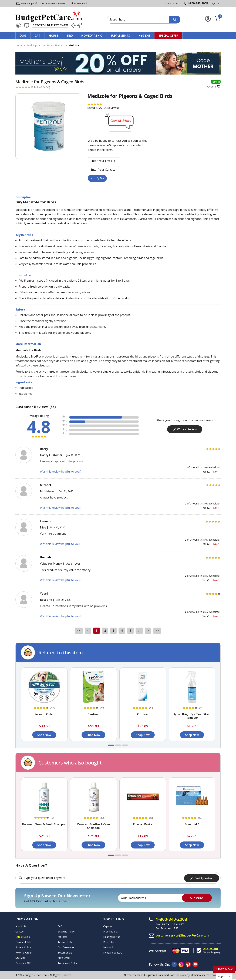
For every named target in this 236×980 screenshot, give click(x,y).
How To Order (24, 952)
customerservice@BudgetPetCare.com (183, 935)
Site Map (20, 957)
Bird (70, 36)
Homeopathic (92, 36)
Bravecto (108, 942)
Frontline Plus (111, 931)
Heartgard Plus (112, 936)
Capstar (108, 926)
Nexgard (108, 947)
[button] (111, 745)
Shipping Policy (66, 931)
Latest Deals (23, 936)
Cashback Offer (24, 963)
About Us (21, 926)
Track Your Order (67, 963)
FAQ (60, 926)
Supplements (120, 36)
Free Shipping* (26, 4)
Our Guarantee (66, 947)
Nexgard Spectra (113, 952)
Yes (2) (207, 472)
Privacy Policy (23, 947)
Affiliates (63, 936)
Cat (38, 36)
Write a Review (185, 429)
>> (158, 631)
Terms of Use (65, 942)
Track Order (172, 3)
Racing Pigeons (55, 45)
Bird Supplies (34, 45)
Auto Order (64, 957)
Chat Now (224, 969)
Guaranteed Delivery (54, 3)
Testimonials (65, 952)
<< (78, 631)
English (222, 976)
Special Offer (168, 36)
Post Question (202, 878)
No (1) (217, 472)
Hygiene (144, 36)
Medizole (74, 45)
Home (19, 45)
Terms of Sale (23, 942)
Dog (23, 36)
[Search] (175, 20)
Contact (20, 931)
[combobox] (224, 977)
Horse (53, 36)
